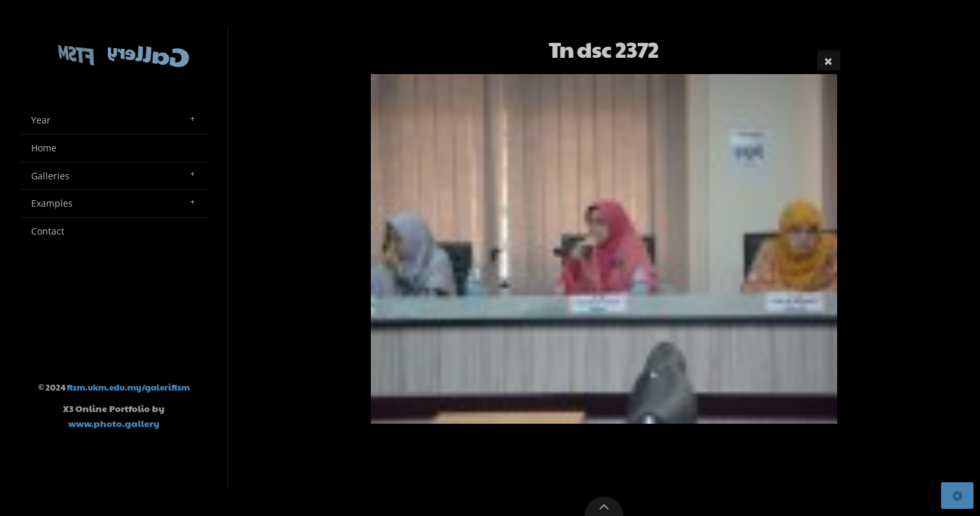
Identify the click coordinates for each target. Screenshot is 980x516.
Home (44, 148)
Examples (52, 203)
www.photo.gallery (114, 423)
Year (41, 120)
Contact (48, 231)
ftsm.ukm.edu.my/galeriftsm (128, 387)
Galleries (50, 176)
